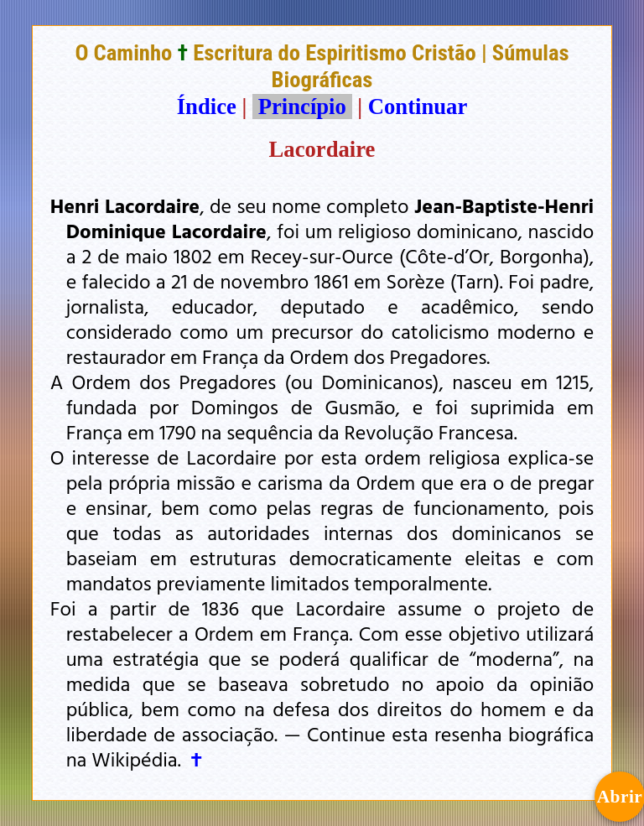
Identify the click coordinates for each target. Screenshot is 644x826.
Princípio (302, 106)
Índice (207, 106)
